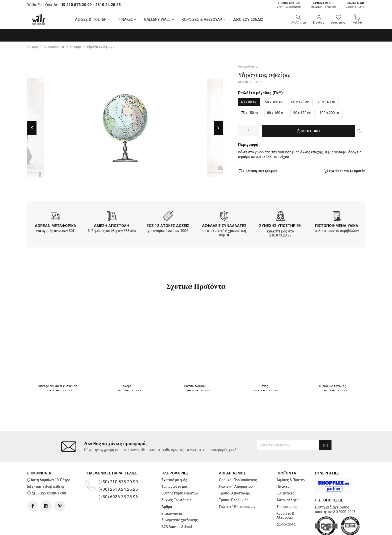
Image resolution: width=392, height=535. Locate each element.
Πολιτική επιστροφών (260, 170)
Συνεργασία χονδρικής (180, 500)
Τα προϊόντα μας (175, 467)
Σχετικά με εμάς (174, 460)
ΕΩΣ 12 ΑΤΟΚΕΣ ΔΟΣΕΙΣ (168, 226)
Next (218, 128)
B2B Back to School (177, 507)
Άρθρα (167, 487)
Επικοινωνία (172, 493)
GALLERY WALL (157, 20)
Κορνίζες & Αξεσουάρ (285, 496)
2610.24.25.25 (108, 5)
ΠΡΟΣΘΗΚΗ (308, 131)
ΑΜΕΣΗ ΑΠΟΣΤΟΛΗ (112, 226)
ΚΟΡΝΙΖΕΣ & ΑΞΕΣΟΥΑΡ (202, 20)
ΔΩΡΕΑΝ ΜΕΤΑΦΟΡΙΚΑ (55, 226)
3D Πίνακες (285, 473)
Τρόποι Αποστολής (234, 473)
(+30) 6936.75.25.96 (118, 477)
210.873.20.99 (79, 5)
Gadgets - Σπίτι (355, 5)
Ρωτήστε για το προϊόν (347, 170)
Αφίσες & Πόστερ (291, 460)
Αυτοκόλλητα (287, 480)
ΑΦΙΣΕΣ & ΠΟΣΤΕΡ (91, 20)
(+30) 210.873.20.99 (118, 462)
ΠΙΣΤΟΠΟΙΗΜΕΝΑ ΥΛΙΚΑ (337, 226)
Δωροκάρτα (286, 504)
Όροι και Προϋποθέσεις (238, 460)
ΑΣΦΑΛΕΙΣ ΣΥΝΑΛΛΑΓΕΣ (224, 226)
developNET (238, 528)
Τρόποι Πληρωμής (234, 480)
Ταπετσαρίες (287, 487)
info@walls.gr (54, 467)
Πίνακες (283, 467)
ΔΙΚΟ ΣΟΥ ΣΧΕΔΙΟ (248, 20)
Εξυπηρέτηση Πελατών (180, 473)
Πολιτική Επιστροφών (237, 487)
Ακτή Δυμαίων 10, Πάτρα (50, 460)
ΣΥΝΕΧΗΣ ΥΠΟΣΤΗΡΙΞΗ (280, 226)
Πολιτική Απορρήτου (236, 467)
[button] (299, 20)
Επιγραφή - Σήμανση (323, 5)
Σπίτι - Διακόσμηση (289, 5)
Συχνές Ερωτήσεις (177, 480)
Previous (32, 128)
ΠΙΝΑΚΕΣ (125, 20)
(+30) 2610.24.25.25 (118, 469)
